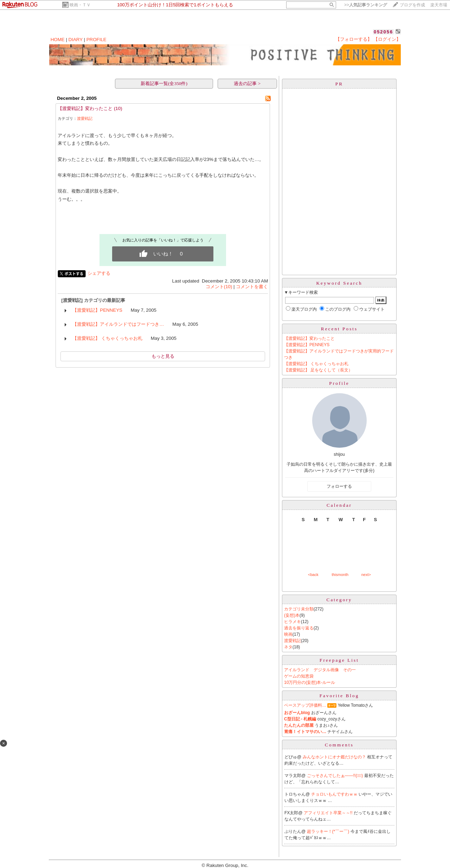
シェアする (99, 273)
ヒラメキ (292, 622)
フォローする (339, 486)
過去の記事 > (247, 83)
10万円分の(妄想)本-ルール (310, 682)
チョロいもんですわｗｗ (335, 794)
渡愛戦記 (85, 118)
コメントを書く (252, 287)
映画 (288, 634)
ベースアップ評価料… (305, 705)
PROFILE (97, 40)
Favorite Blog (339, 696)
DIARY (76, 40)
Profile (339, 383)
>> (366, 5)
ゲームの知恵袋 (299, 676)
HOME (58, 40)
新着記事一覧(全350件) (164, 83)
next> (366, 575)
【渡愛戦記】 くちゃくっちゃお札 (107, 338)
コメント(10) (219, 287)
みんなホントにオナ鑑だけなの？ (335, 757)
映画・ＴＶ (80, 5)
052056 (383, 32)
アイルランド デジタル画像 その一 (320, 670)
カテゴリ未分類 (299, 609)
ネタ (288, 647)
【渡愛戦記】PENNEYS (97, 310)
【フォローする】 (354, 39)
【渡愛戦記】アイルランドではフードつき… (118, 324)
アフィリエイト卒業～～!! (329, 813)
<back (313, 575)
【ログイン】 (387, 39)
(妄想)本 (292, 615)
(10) (118, 108)
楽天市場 (439, 5)
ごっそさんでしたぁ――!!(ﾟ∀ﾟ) (336, 776)
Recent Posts (339, 329)
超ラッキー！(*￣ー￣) (329, 831)
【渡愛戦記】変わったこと (85, 108)
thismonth (340, 575)
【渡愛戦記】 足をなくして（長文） (318, 370)
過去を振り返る (299, 628)
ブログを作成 (412, 5)
